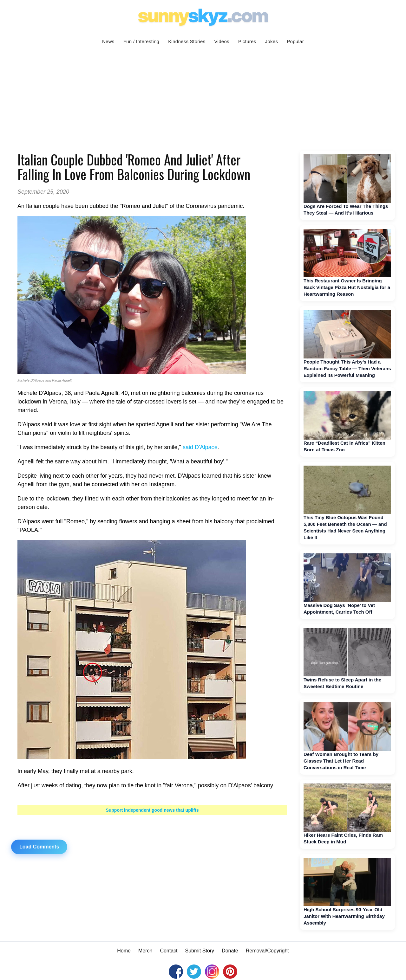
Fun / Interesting (141, 41)
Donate (230, 951)
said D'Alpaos (200, 447)
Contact (169, 951)
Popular (295, 41)
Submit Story (200, 951)
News (108, 41)
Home (124, 951)
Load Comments (39, 847)
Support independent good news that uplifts (152, 810)
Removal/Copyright (267, 951)
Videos (222, 41)
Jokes (272, 41)
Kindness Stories (187, 41)
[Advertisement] (203, 96)
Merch (145, 951)
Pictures (247, 41)
